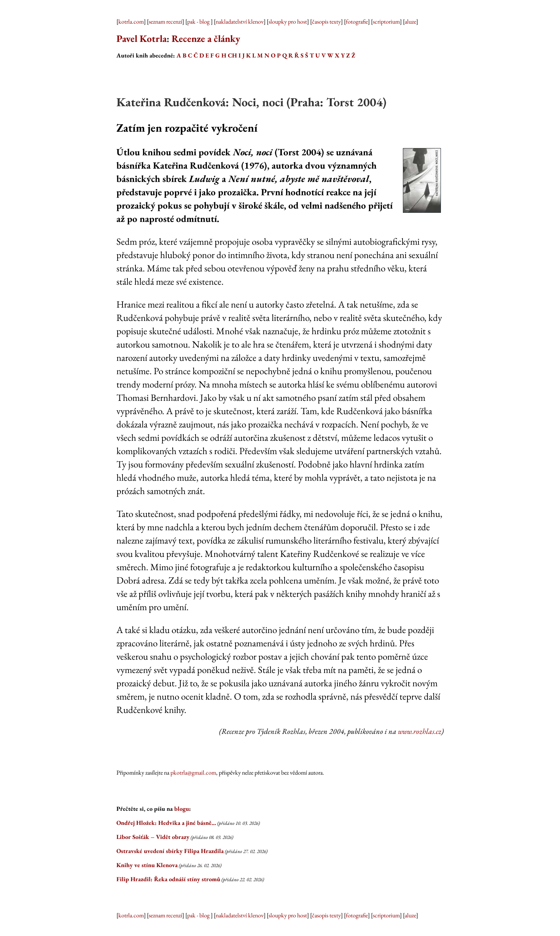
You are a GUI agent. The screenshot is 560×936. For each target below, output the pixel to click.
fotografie (357, 22)
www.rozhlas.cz (420, 731)
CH (232, 55)
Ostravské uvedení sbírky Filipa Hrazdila (170, 851)
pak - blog (199, 22)
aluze (410, 22)
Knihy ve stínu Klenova (147, 865)
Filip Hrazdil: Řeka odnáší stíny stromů (168, 879)
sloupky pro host (288, 22)
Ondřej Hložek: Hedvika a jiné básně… (166, 823)
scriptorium (386, 22)
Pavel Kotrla (142, 38)
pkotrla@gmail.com (193, 773)
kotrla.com (131, 22)
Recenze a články (206, 38)
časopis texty (326, 22)
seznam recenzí (165, 22)
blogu (182, 809)
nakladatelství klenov (240, 22)
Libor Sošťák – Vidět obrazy (153, 837)
